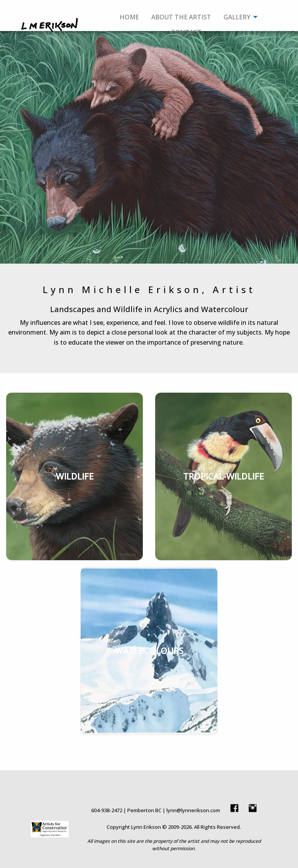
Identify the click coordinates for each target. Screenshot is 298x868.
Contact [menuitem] (186, 32)
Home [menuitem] (129, 17)
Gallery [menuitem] (237, 17)
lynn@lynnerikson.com (193, 810)
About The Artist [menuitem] (181, 17)
